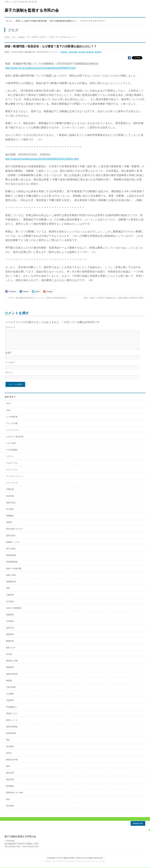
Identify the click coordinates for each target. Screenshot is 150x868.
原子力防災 (11, 553)
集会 (8, 803)
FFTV (8, 408)
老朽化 (9, 757)
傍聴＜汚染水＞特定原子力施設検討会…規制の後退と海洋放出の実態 (115, 298)
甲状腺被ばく (12, 711)
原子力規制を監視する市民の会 (32, 10)
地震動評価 (11, 585)
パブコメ (10, 460)
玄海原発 (10, 704)
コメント (10, 327)
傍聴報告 (64, 52)
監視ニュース (12, 724)
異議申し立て (12, 717)
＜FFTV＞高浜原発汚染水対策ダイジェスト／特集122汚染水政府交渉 (36, 298)
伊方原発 (10, 513)
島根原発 (10, 618)
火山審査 (10, 698)
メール (10, 366)
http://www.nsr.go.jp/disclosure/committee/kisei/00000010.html (40, 68)
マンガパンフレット (15, 480)
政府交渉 (10, 632)
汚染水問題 (11, 691)
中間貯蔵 (10, 493)
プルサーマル (12, 467)
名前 (9, 357)
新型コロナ (11, 651)
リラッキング (12, 487)
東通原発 (98, 52)
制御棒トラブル (13, 546)
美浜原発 (10, 750)
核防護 (9, 684)
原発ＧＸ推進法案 (14, 572)
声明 (8, 592)
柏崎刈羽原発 (12, 678)
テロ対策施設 (12, 454)
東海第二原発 (12, 665)
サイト (9, 376)
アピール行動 (12, 427)
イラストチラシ (13, 434)
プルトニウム (12, 473)
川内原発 (10, 625)
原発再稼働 (73, 52)
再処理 (9, 526)
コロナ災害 (11, 447)
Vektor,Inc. (90, 861)
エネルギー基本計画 (15, 440)
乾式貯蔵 (10, 500)
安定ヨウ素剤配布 (14, 612)
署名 (8, 744)
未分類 (9, 658)
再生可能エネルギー (15, 533)
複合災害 (10, 777)
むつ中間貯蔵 (12, 421)
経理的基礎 (11, 737)
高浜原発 (10, 810)
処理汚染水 (11, 539)
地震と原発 (11, 579)
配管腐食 (10, 790)
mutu (8, 414)
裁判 (8, 770)
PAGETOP (138, 824)
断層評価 (90, 52)
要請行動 (10, 783)
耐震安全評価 (12, 763)
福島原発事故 (12, 731)
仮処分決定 (11, 506)
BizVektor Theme (75, 861)
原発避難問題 (12, 566)
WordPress (60, 861)
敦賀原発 (82, 52)
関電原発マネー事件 (15, 796)
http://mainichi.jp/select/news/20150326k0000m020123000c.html (42, 159)
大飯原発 (10, 599)
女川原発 (10, 605)
